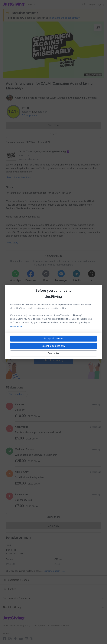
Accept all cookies (53, 338)
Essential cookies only (53, 346)
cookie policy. (16, 326)
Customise (53, 353)
